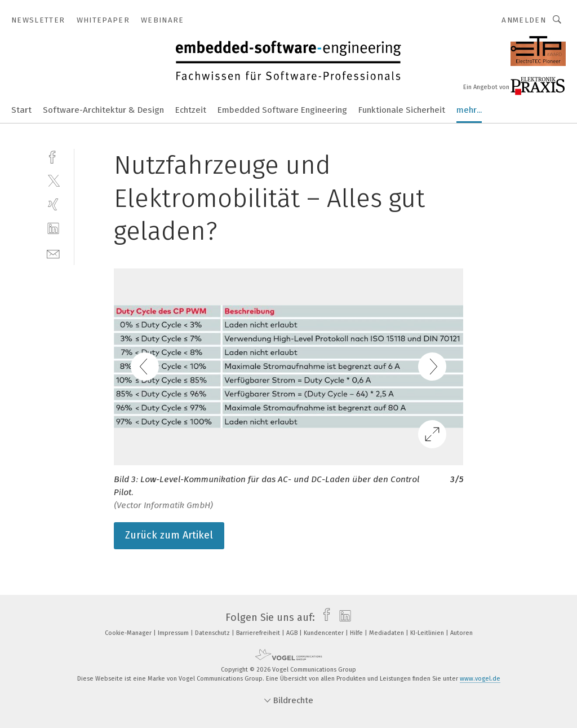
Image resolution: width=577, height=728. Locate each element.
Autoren (461, 633)
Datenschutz (213, 633)
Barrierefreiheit (259, 633)
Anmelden (524, 20)
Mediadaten (387, 633)
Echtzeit (191, 110)
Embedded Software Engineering (282, 110)
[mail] (53, 253)
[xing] (53, 204)
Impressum (174, 633)
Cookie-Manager (129, 633)
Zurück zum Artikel (169, 535)
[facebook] (53, 156)
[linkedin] (53, 229)
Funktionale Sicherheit (402, 110)
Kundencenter (325, 633)
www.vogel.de (480, 679)
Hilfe (357, 633)
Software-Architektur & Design (103, 110)
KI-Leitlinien (428, 633)
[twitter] (53, 180)
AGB (293, 633)
